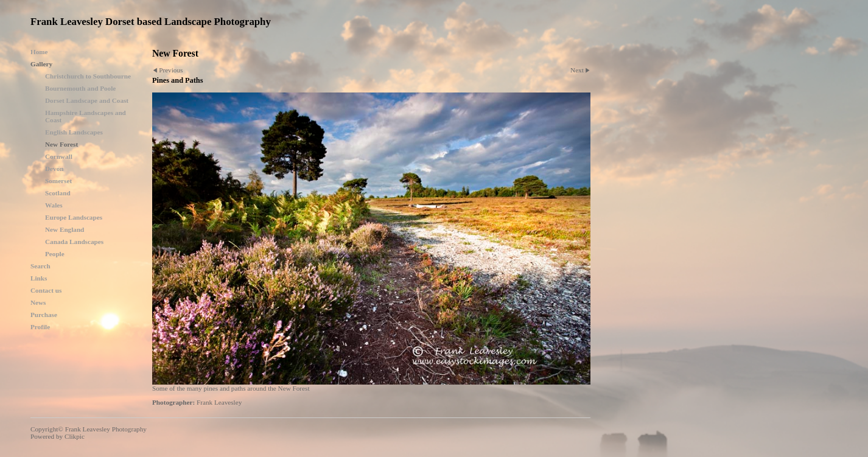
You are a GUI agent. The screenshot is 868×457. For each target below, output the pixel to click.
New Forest (61, 144)
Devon (54, 169)
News (38, 302)
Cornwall (59, 156)
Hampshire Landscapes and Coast (86, 116)
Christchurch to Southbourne (88, 76)
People (55, 254)
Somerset (58, 181)
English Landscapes (74, 132)
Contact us (46, 290)
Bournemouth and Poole (80, 88)
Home (39, 52)
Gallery (41, 64)
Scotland (58, 193)
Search (40, 266)
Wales (54, 205)
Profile (40, 327)
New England (65, 229)
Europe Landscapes (74, 217)
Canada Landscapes (74, 242)
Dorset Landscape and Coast (87, 100)
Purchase (44, 315)
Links (39, 278)
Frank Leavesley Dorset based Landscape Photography (151, 22)
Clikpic (75, 436)
